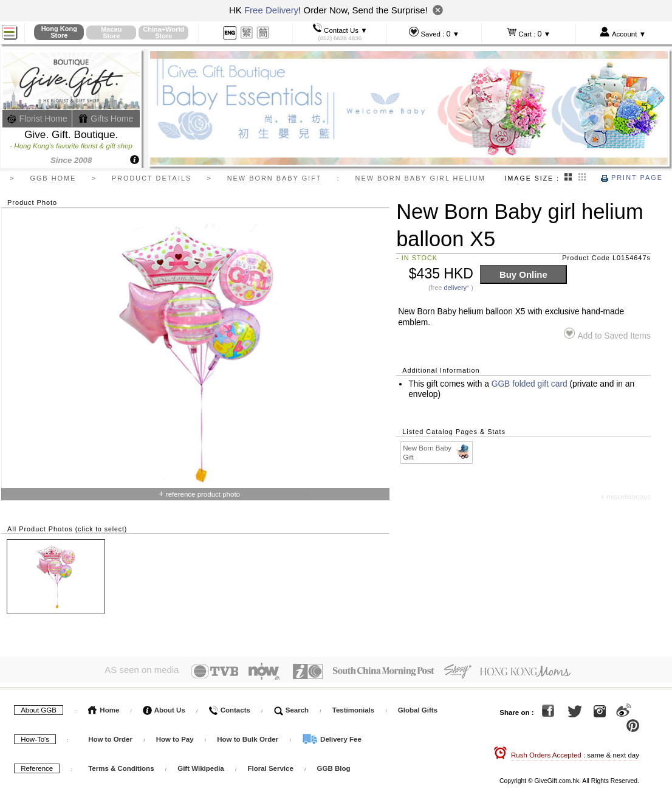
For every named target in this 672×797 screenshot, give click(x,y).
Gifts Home (106, 119)
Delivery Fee (332, 737)
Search (292, 708)
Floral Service (270, 766)
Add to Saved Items (607, 334)
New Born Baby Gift (437, 452)
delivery (455, 288)
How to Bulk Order (249, 737)
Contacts (229, 708)
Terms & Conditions (121, 766)
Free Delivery (271, 10)
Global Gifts (418, 708)
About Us (164, 708)
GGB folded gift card (530, 384)
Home (104, 708)
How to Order (110, 737)
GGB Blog (334, 766)
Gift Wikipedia (201, 766)
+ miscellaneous (626, 497)
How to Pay (176, 737)
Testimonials (353, 708)
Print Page (632, 178)
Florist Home (37, 119)
